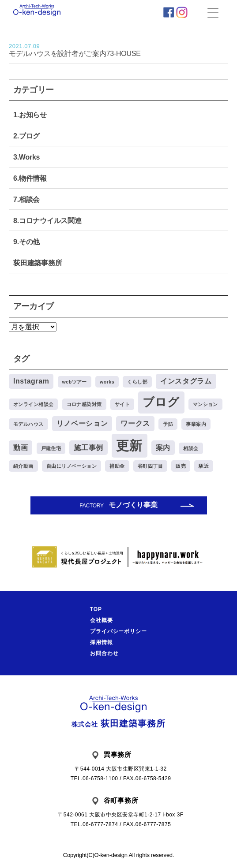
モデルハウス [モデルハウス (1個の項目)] (28, 424)
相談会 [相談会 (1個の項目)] (191, 448)
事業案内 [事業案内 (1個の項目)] (196, 424)
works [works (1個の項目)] (107, 382)
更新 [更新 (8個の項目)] (129, 445)
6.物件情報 (30, 178)
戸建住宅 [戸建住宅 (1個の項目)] (51, 448)
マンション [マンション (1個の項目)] (205, 404)
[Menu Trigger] (213, 12)
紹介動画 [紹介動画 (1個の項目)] (23, 466)
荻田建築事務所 (38, 263)
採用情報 (102, 642)
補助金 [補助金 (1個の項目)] (117, 466)
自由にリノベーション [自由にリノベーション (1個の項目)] (71, 466)
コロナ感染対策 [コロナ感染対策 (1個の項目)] (84, 404)
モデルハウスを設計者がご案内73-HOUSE (118, 50)
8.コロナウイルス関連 (47, 221)
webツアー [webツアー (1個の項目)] (75, 382)
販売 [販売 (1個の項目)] (181, 466)
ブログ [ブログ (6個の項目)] (161, 402)
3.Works (26, 157)
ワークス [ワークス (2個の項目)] (135, 423)
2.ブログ (26, 136)
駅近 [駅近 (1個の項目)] (204, 466)
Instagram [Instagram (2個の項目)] (31, 381)
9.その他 (26, 242)
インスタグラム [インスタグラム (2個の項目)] (186, 381)
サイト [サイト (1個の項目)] (122, 404)
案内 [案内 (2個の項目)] (163, 448)
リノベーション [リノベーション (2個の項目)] (82, 423)
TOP (96, 609)
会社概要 (102, 620)
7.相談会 (26, 199)
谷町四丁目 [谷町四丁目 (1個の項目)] (150, 466)
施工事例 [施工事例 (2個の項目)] (88, 448)
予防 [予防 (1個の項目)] (168, 424)
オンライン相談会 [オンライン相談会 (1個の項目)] (33, 404)
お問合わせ (104, 653)
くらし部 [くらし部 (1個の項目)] (137, 382)
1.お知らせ (30, 115)
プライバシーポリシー (119, 631)
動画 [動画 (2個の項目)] (21, 448)
